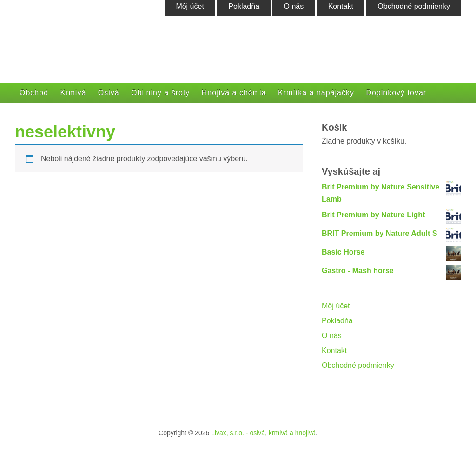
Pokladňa (337, 321)
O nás (332, 336)
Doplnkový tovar (396, 93)
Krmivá (73, 93)
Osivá (109, 93)
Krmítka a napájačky (316, 93)
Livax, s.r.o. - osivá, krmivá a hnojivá (263, 433)
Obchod (34, 93)
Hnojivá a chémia (234, 93)
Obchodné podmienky (358, 365)
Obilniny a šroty (160, 93)
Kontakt (334, 350)
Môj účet (336, 306)
